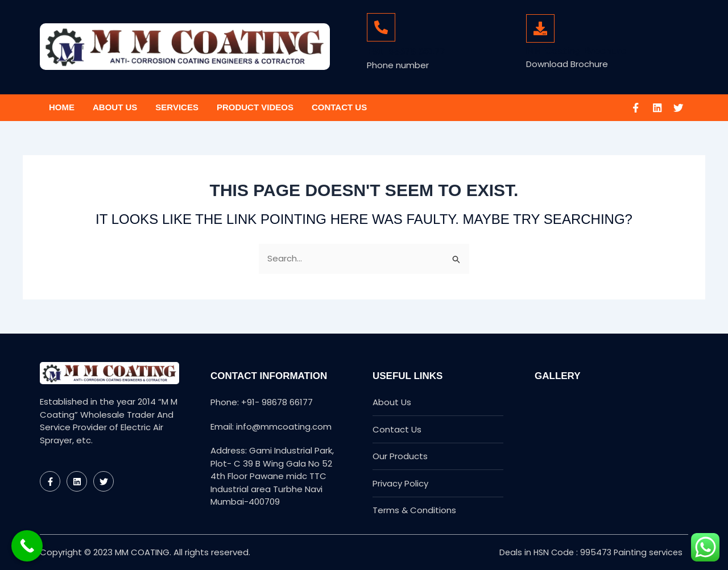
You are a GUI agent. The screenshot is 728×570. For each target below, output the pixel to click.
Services (177, 107)
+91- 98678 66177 (406, 51)
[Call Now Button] (27, 546)
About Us (115, 107)
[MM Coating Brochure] (540, 28)
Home (62, 107)
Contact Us (339, 107)
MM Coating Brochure (576, 51)
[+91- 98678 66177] (381, 27)
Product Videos (255, 107)
